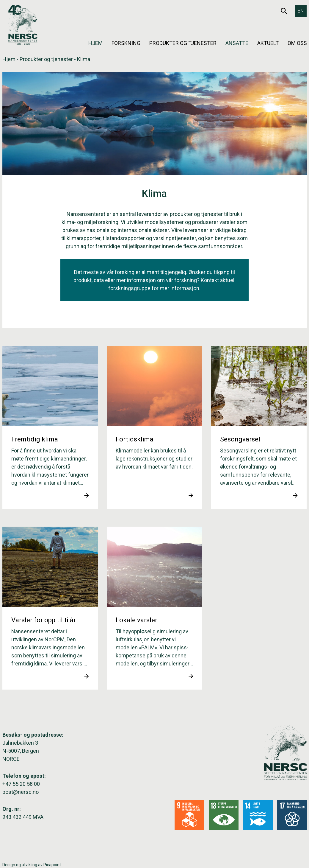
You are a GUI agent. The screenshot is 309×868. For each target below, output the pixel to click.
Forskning (126, 43)
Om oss (297, 43)
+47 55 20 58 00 (21, 784)
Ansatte (237, 43)
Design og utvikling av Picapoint (32, 865)
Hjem (95, 43)
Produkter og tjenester (183, 43)
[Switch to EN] (301, 11)
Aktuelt (268, 43)
